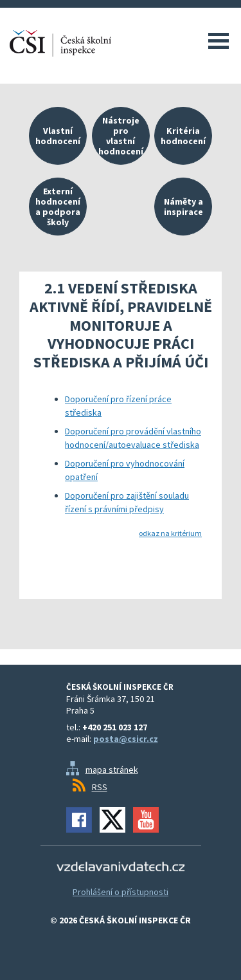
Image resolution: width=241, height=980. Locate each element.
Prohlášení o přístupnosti (121, 892)
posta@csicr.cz (126, 739)
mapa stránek (112, 770)
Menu (219, 41)
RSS (100, 787)
